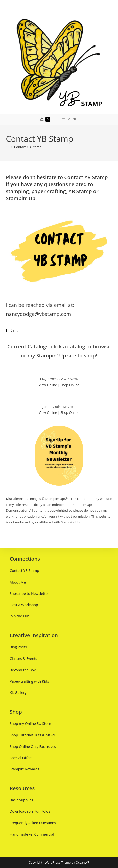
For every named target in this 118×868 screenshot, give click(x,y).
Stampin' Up (51, 356)
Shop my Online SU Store (30, 724)
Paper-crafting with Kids (29, 681)
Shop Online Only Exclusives (33, 746)
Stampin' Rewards (24, 769)
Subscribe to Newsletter (29, 593)
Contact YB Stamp (28, 147)
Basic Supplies (21, 800)
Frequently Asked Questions (33, 823)
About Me (18, 582)
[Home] (7, 147)
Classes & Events (23, 659)
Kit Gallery (18, 693)
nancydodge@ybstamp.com (38, 314)
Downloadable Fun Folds (30, 811)
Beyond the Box (23, 670)
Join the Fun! (20, 616)
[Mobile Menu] (70, 119)
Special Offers (21, 758)
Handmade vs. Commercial (32, 834)
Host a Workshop (24, 605)
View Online (48, 385)
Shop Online (70, 385)
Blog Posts (18, 647)
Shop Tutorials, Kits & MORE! (33, 735)
